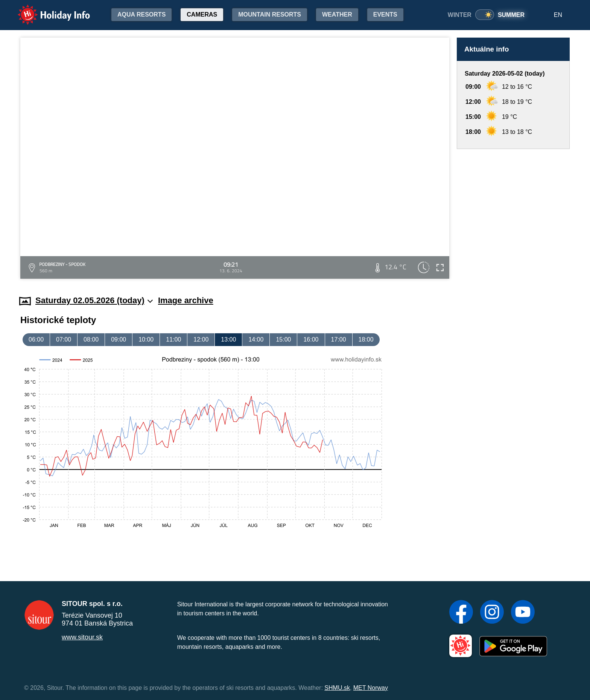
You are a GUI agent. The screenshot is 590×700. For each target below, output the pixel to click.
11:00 (173, 339)
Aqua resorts (141, 14)
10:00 (146, 339)
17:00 (339, 339)
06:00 (36, 339)
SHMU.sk (337, 688)
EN (558, 15)
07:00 (64, 339)
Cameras (202, 14)
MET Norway (371, 688)
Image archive (186, 300)
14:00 (256, 339)
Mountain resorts (270, 14)
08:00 (91, 339)
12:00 (201, 339)
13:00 (228, 339)
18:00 (366, 339)
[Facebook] (461, 613)
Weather (337, 14)
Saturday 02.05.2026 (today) (94, 300)
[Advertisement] (513, 215)
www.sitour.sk (82, 637)
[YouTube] (523, 613)
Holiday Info (47, 10)
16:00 (311, 339)
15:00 (283, 339)
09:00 (119, 339)
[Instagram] (492, 613)
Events (385, 14)
